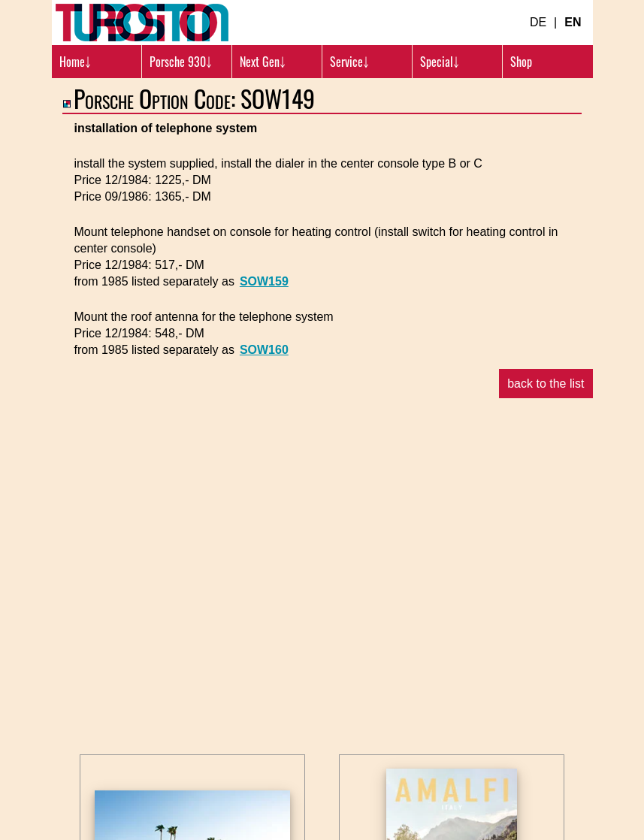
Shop (521, 62)
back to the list (546, 384)
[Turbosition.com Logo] (142, 23)
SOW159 (264, 281)
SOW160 (264, 350)
